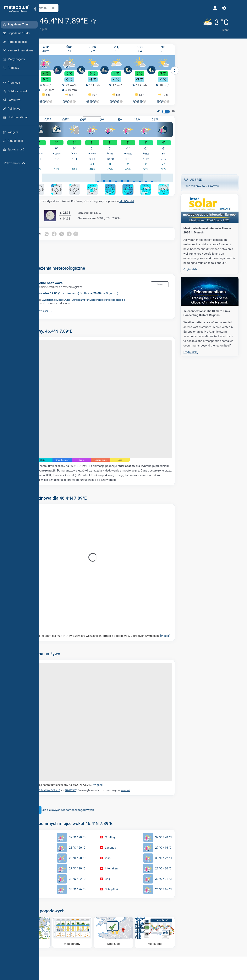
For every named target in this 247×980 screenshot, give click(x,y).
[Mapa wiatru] (59, 893)
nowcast (157, 753)
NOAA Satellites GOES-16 (79, 753)
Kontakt (87, 963)
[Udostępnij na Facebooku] (86, 228)
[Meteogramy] (94, 893)
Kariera (87, 957)
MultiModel (158, 195)
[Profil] (165, 8)
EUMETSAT (102, 753)
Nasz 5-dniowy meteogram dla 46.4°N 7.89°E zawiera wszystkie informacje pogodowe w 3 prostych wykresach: (111, 616)
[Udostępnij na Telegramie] (102, 228)
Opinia (86, 970)
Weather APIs (51, 951)
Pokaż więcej (72, 305)
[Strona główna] (15, 8)
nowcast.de (123, 449)
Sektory (47, 963)
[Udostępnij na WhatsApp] (78, 228)
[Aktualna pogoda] (163, 23)
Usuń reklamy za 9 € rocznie (214, 181)
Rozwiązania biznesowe (59, 944)
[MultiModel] (163, 893)
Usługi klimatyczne (55, 957)
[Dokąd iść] (128, 893)
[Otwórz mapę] (85, 8)
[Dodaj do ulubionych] (125, 21)
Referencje (89, 951)
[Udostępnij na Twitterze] (94, 228)
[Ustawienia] (174, 8)
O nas (86, 944)
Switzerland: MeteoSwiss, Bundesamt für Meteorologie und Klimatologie (115, 294)
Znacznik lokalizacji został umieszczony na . (91, 747)
